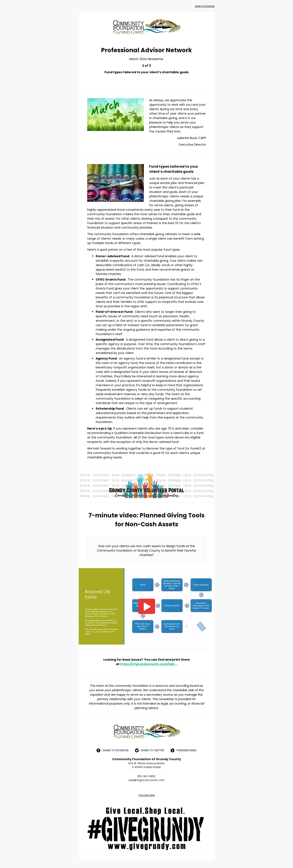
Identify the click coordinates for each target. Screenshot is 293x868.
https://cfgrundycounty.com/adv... (149, 664)
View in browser (205, 6)
